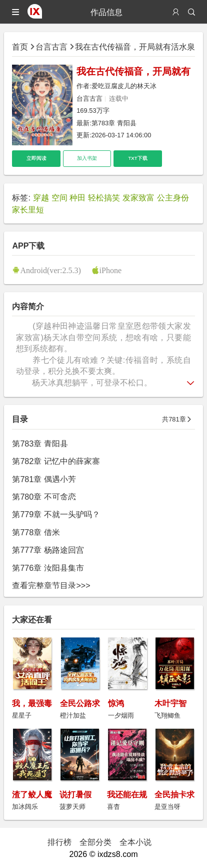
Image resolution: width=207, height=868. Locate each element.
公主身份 (173, 197)
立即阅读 (36, 158)
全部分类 (95, 842)
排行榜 (59, 842)
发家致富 (138, 197)
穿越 (41, 197)
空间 (59, 197)
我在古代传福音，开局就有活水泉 (135, 47)
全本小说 (135, 842)
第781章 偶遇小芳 (44, 479)
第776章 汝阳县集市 (48, 568)
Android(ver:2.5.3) (50, 270)
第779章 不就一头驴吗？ (56, 514)
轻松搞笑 (104, 197)
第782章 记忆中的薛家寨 (56, 461)
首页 (20, 47)
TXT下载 (137, 158)
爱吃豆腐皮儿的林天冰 (124, 86)
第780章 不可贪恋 (44, 497)
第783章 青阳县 (114, 123)
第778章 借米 (36, 532)
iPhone (111, 270)
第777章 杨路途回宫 (48, 550)
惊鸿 (116, 703)
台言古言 (51, 47)
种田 (77, 197)
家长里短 (28, 209)
